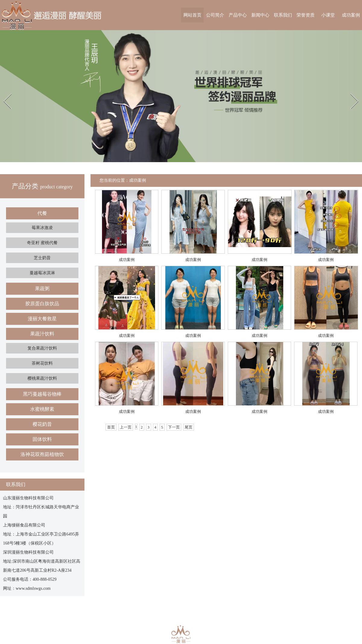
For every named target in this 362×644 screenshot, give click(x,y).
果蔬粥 (42, 289)
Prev (3, 93)
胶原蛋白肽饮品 (42, 304)
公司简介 (215, 15)
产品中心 (238, 15)
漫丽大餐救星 (42, 319)
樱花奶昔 (42, 424)
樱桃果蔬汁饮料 (42, 378)
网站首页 (192, 15)
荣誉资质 (306, 15)
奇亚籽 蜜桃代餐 (42, 243)
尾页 (189, 427)
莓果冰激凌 (42, 228)
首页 (111, 427)
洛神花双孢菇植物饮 (42, 454)
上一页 (126, 427)
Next (350, 93)
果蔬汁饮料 (42, 334)
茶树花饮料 (42, 363)
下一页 (174, 427)
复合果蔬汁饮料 (42, 348)
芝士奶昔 (42, 258)
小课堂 (328, 15)
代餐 (42, 213)
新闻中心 (260, 15)
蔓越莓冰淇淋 (42, 273)
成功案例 (351, 15)
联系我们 (283, 15)
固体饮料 (42, 439)
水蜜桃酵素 (42, 409)
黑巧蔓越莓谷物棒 (42, 394)
